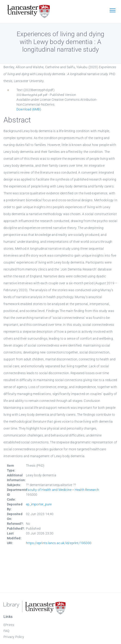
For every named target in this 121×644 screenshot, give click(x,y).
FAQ (6, 631)
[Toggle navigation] (112, 11)
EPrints (9, 625)
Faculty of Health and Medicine (49, 490)
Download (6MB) (29, 109)
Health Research (87, 490)
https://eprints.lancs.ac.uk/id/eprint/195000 (59, 543)
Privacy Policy (14, 637)
